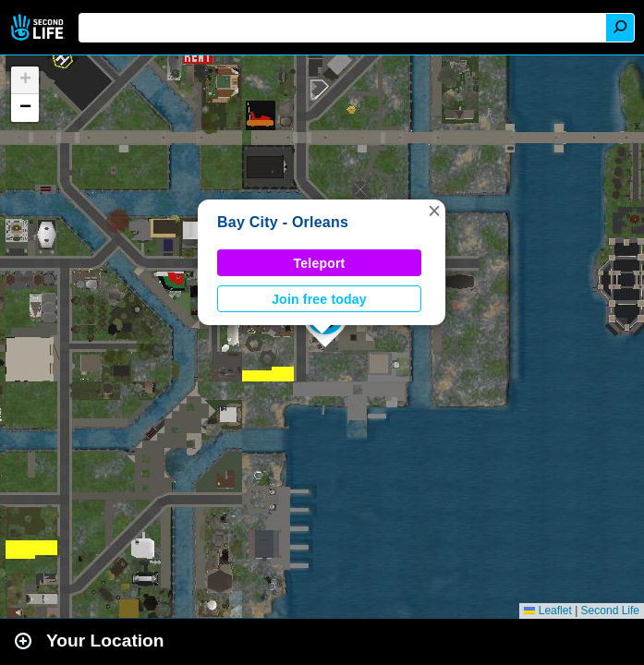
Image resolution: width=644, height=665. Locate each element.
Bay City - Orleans (283, 222)
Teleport (320, 263)
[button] (434, 211)
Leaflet (547, 611)
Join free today (319, 299)
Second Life (39, 27)
